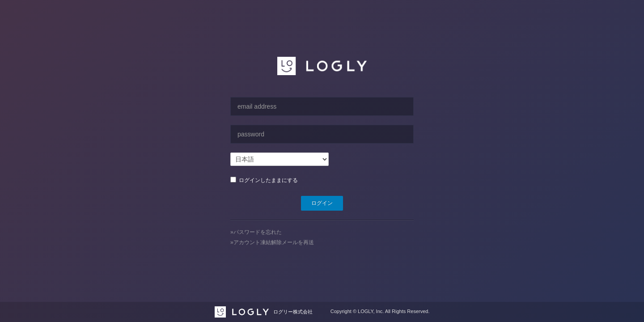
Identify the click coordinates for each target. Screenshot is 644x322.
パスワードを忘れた (258, 232)
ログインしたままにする (267, 180)
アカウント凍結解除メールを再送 (274, 242)
